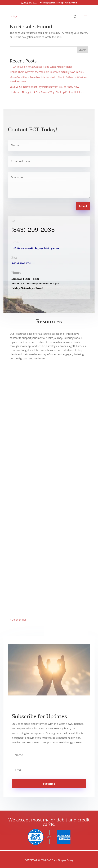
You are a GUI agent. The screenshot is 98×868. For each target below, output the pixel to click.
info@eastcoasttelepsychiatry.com (35, 248)
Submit (83, 206)
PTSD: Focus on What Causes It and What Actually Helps (41, 67)
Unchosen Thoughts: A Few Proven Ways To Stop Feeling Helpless (47, 92)
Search (82, 50)
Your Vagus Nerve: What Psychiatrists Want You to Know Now (44, 87)
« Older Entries (18, 620)
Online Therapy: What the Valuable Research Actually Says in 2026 (47, 72)
